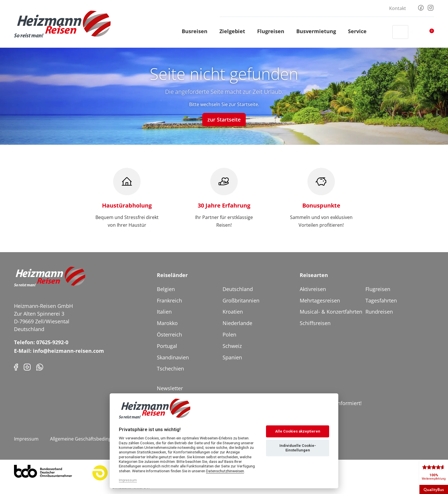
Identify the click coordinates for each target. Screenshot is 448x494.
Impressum (26, 439)
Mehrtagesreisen (320, 300)
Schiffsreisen (315, 323)
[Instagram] (431, 7)
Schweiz (232, 346)
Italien (164, 312)
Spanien (232, 357)
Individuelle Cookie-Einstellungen (298, 448)
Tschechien (170, 368)
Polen (229, 334)
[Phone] (40, 366)
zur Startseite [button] (224, 119)
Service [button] (360, 31)
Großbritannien (241, 300)
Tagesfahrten (381, 300)
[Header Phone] (383, 32)
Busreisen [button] (197, 31)
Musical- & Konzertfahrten (331, 312)
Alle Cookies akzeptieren (298, 431)
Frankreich (169, 300)
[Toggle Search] (400, 32)
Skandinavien (173, 357)
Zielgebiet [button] (235, 31)
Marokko (167, 323)
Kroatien (233, 312)
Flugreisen (378, 289)
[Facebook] (421, 7)
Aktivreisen (313, 289)
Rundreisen (379, 312)
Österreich (169, 334)
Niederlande (237, 323)
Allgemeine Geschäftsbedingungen (87, 439)
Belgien (166, 289)
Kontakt (398, 8)
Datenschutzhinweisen (225, 471)
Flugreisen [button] (273, 31)
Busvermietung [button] (319, 31)
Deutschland (238, 289)
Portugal (167, 346)
